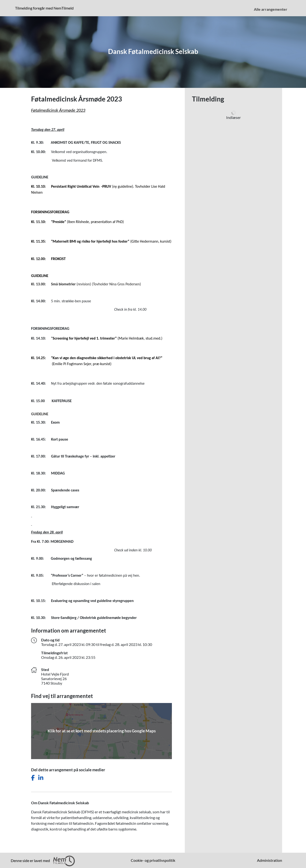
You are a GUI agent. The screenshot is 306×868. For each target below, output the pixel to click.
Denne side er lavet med (43, 861)
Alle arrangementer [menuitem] (271, 9)
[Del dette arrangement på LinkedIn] (41, 778)
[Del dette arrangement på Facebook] (33, 778)
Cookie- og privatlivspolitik (153, 860)
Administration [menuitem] (270, 860)
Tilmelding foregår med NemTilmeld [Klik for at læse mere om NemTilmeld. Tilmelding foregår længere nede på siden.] (45, 8)
